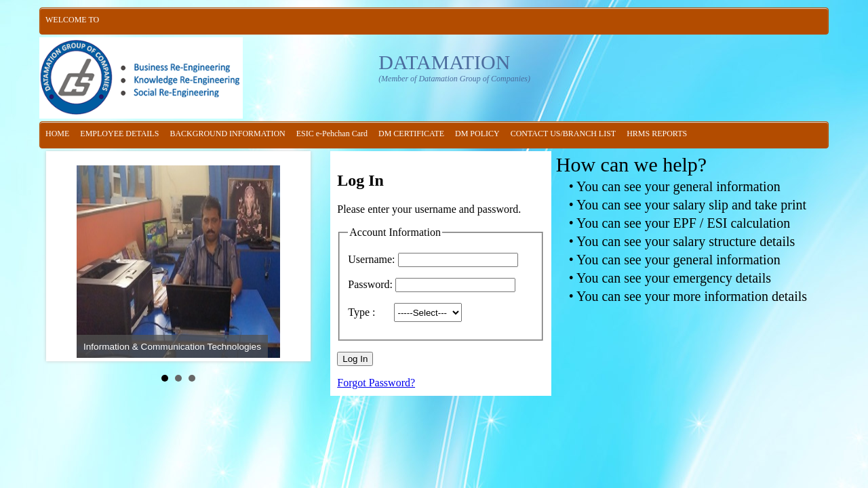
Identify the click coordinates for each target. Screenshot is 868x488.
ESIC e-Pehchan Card (332, 134)
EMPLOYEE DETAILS (119, 134)
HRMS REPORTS (657, 134)
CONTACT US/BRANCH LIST (564, 134)
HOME (57, 134)
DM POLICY (477, 134)
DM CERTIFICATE (411, 134)
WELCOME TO (72, 20)
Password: (370, 284)
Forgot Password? (376, 383)
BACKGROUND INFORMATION (227, 134)
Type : (370, 312)
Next (290, 256)
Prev (67, 256)
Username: (371, 259)
